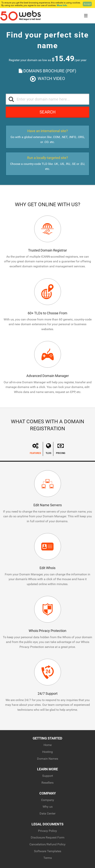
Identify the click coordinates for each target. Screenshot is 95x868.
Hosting (47, 752)
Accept (87, 4)
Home (48, 745)
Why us (48, 807)
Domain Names (48, 759)
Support (48, 776)
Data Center (47, 813)
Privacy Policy (47, 831)
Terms (48, 858)
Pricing (61, 449)
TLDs (48, 449)
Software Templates (48, 851)
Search (48, 112)
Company (48, 800)
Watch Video (47, 79)
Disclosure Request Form (48, 837)
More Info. (62, 5)
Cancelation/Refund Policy (47, 844)
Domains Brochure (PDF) (47, 71)
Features (35, 449)
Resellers (47, 783)
